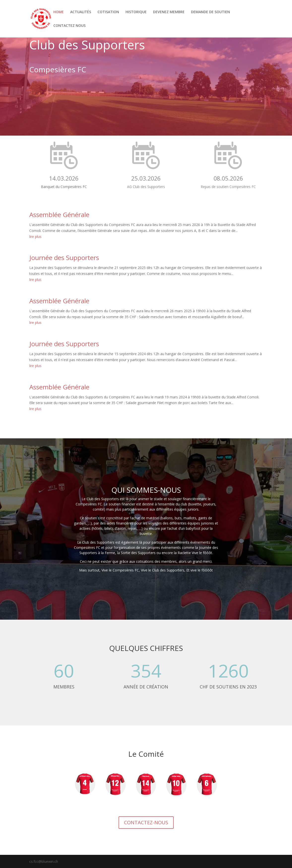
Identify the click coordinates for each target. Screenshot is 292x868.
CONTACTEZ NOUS (69, 26)
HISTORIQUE (136, 12)
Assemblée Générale (59, 215)
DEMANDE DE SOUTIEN (211, 12)
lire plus (35, 237)
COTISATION (108, 12)
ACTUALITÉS (81, 12)
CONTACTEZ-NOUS (146, 822)
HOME (59, 12)
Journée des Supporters (64, 258)
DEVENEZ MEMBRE (169, 12)
